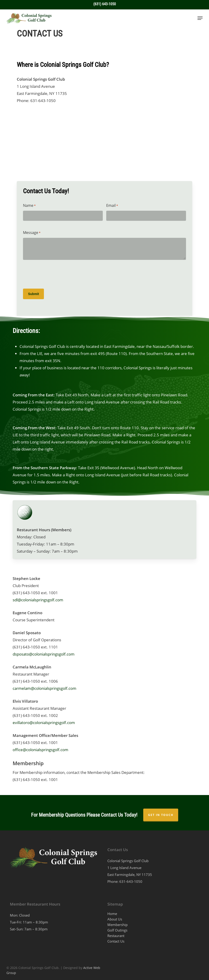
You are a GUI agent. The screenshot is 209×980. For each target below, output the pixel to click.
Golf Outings (117, 930)
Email (112, 206)
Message (32, 233)
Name (29, 206)
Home (112, 914)
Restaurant (116, 936)
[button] (200, 18)
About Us (115, 919)
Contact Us (116, 941)
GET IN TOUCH (161, 815)
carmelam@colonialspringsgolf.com (44, 688)
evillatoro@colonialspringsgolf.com (44, 723)
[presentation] (58, 275)
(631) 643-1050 (105, 4)
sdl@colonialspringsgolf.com (38, 600)
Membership (117, 925)
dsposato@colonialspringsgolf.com (44, 654)
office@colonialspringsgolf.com (40, 750)
